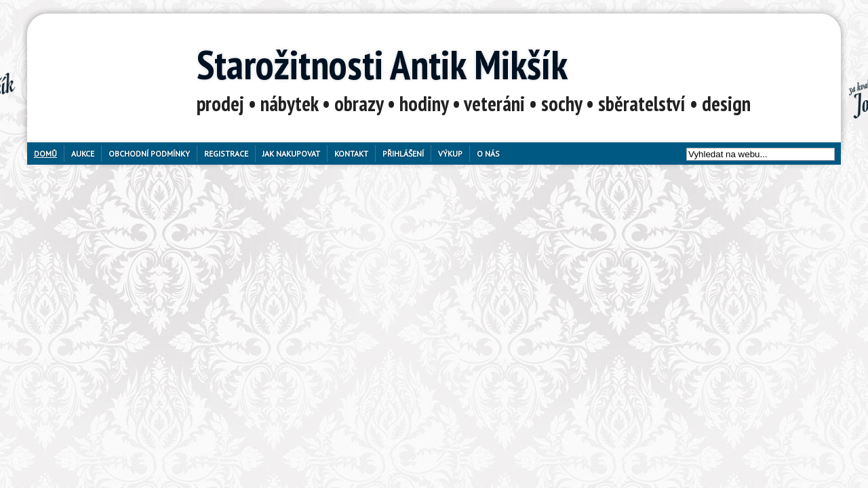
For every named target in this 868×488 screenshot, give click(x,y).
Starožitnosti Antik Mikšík (382, 64)
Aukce (83, 154)
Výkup (450, 154)
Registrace (226, 154)
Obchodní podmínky (149, 154)
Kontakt (351, 154)
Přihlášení (403, 154)
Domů (45, 154)
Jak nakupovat (291, 154)
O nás (488, 154)
